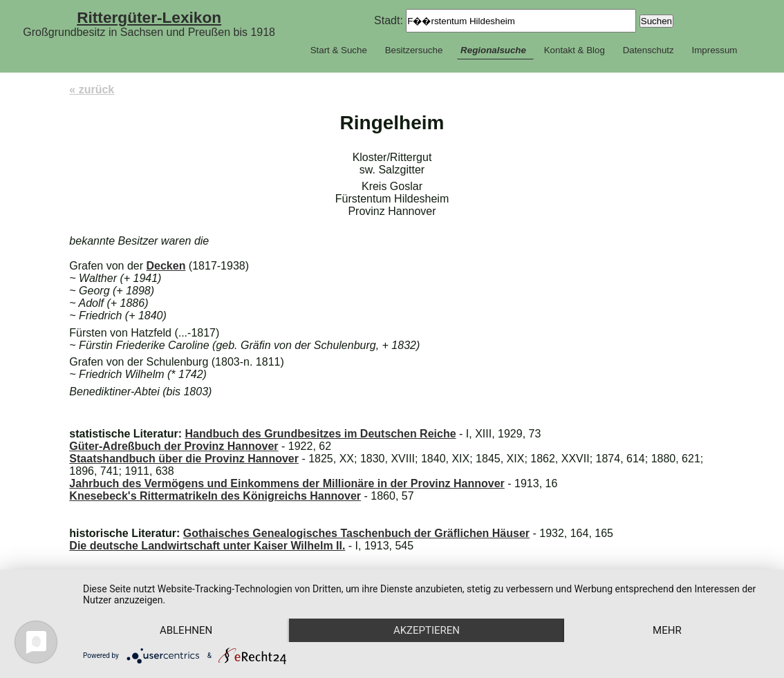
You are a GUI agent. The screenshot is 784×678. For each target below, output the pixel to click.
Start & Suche (339, 50)
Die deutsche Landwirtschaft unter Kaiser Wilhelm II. (207, 546)
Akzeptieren (427, 630)
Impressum (714, 50)
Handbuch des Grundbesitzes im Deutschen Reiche (320, 434)
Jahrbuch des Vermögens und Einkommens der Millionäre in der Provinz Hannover (287, 483)
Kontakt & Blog (575, 50)
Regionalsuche (493, 50)
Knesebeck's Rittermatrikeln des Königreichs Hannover (215, 496)
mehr (667, 630)
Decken (166, 266)
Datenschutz (648, 50)
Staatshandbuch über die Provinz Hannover (184, 459)
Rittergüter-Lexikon (149, 17)
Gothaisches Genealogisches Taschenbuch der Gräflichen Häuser (356, 533)
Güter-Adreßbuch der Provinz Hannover (174, 446)
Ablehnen (186, 630)
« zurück (92, 90)
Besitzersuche (414, 50)
